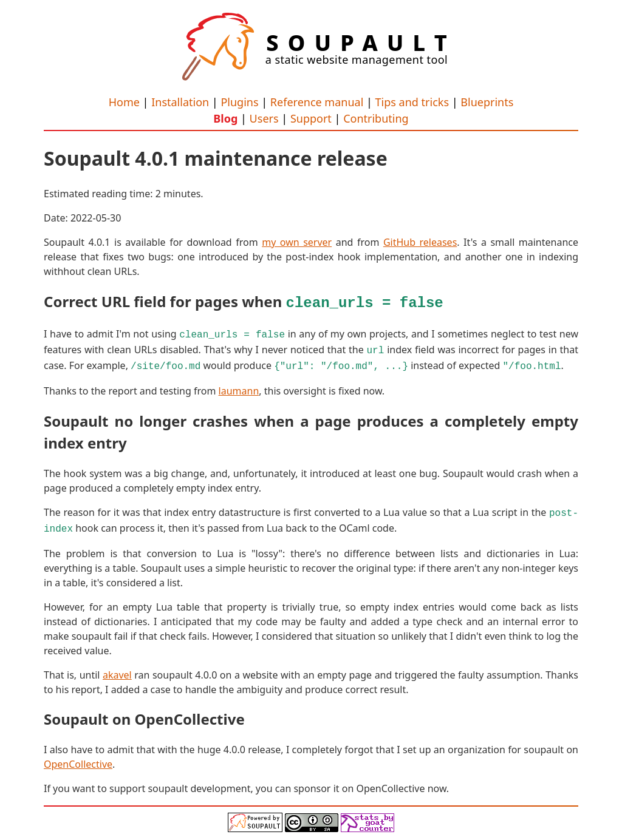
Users (264, 118)
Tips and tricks (412, 102)
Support (311, 118)
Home (124, 102)
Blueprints (487, 102)
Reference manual (317, 102)
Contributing (376, 118)
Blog (225, 118)
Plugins (239, 102)
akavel (117, 667)
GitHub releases (420, 242)
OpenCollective (78, 756)
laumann (239, 385)
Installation (180, 102)
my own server (297, 242)
